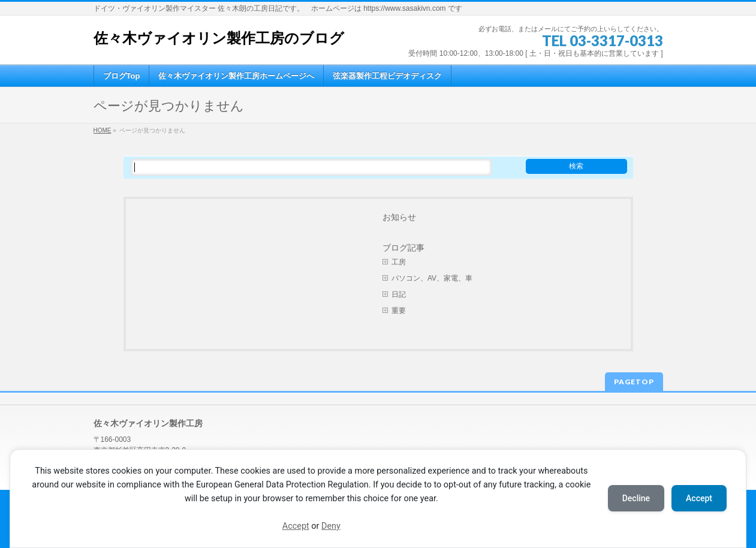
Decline (636, 498)
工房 (399, 262)
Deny (331, 526)
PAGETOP (634, 382)
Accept (296, 526)
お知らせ (399, 217)
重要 (399, 311)
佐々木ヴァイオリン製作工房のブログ (219, 38)
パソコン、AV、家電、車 (432, 278)
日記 (399, 294)
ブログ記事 (403, 248)
